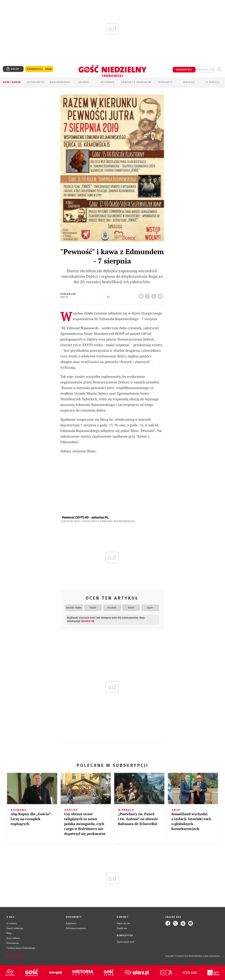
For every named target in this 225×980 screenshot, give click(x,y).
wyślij (161, 295)
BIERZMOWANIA (60, 82)
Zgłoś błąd (15, 956)
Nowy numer (12, 82)
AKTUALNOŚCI (36, 82)
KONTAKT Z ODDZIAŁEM (136, 82)
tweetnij (155, 295)
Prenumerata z (39, 69)
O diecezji (213, 82)
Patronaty (165, 82)
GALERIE (84, 82)
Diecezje (189, 82)
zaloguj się (206, 70)
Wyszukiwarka (219, 69)
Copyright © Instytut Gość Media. (180, 956)
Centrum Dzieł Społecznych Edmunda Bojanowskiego (98, 521)
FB (148, 295)
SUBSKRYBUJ (184, 70)
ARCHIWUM (107, 82)
